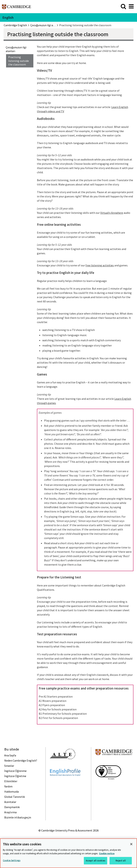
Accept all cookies (96, 861)
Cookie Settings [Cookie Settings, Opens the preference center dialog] (12, 860)
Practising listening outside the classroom (19, 61)
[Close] (131, 844)
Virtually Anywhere (112, 213)
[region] (68, 853)
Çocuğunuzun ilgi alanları (16, 49)
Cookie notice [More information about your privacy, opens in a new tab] (107, 853)
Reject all (121, 861)
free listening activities (100, 265)
